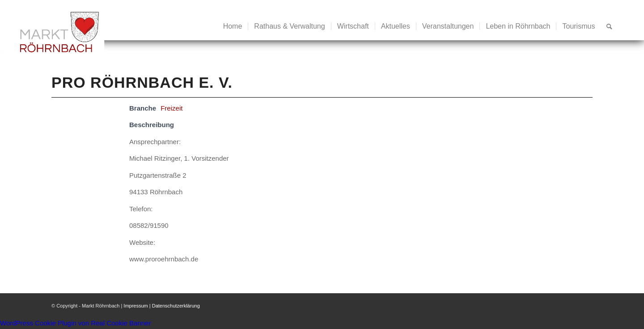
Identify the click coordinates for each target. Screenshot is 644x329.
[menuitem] (233, 26)
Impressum (136, 306)
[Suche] (609, 26)
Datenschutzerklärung (176, 306)
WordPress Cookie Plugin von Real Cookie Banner (75, 323)
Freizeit (172, 108)
